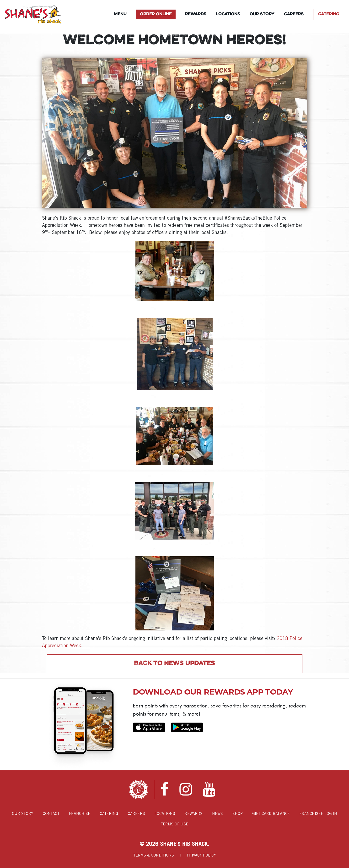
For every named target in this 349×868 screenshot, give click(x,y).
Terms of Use (174, 824)
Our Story (262, 14)
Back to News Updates (174, 664)
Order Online (156, 14)
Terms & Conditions (154, 855)
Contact (51, 814)
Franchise (80, 814)
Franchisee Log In (318, 814)
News (217, 814)
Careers (294, 14)
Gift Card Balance (271, 814)
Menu (120, 14)
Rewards (196, 14)
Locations (228, 14)
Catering (329, 14)
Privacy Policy (201, 855)
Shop (238, 814)
